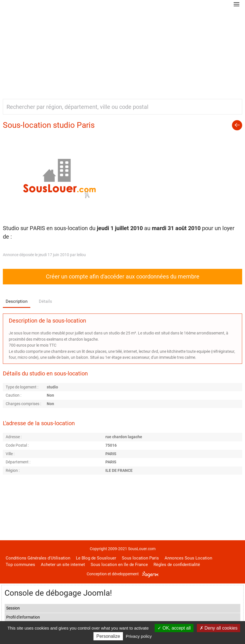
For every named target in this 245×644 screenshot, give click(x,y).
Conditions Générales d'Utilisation (38, 558)
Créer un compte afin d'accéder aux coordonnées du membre (123, 276)
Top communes (20, 565)
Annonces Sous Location (188, 558)
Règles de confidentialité (177, 565)
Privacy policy (139, 636)
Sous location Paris (140, 558)
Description (17, 301)
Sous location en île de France (119, 565)
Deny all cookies (219, 628)
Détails (45, 301)
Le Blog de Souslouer (96, 558)
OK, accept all (174, 628)
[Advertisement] (123, 51)
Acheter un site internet (63, 565)
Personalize (108, 636)
